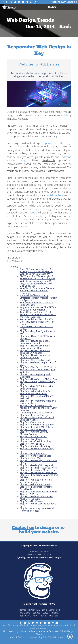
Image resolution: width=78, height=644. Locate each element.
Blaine (39, 634)
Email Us (72, 2)
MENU (52, 7)
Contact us (23, 528)
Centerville (25, 631)
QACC (28, 616)
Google (33, 213)
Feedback (36, 613)
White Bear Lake (51, 631)
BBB (22, 616)
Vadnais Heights (67, 631)
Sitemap (22, 610)
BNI (57, 616)
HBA (35, 616)
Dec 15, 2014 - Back (48, 27)
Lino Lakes (8, 631)
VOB (51, 616)
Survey (46, 613)
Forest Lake (37, 631)
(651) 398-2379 (58, 2)
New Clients (24, 613)
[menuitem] (52, 7)
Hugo (17, 631)
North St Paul (16, 637)
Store (51, 610)
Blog (15, 267)
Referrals (55, 613)
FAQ (38, 610)
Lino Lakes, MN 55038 (39, 552)
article (65, 115)
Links (45, 610)
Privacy (31, 610)
